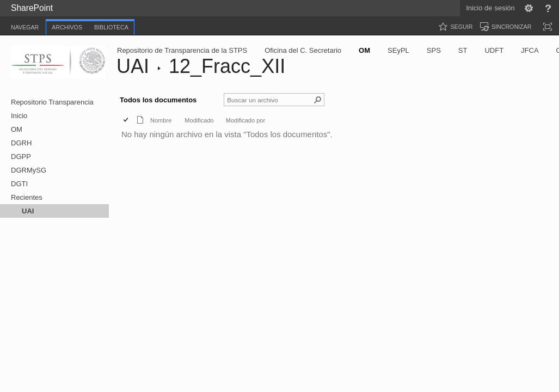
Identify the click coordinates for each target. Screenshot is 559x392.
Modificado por (245, 120)
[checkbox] (127, 121)
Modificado (199, 120)
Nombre (161, 120)
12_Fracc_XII (227, 66)
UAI (133, 66)
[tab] (25, 25)
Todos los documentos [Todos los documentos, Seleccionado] (158, 100)
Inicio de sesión (490, 8)
